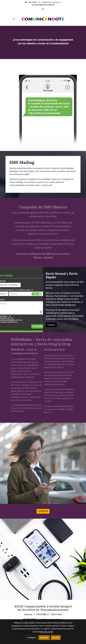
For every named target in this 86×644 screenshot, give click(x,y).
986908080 (33, 2)
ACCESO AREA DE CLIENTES (43, 5)
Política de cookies (46, 632)
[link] (43, 19)
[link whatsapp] (43, 9)
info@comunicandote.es (51, 2)
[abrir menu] (14, 19)
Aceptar (56, 638)
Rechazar (44, 638)
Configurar (31, 638)
